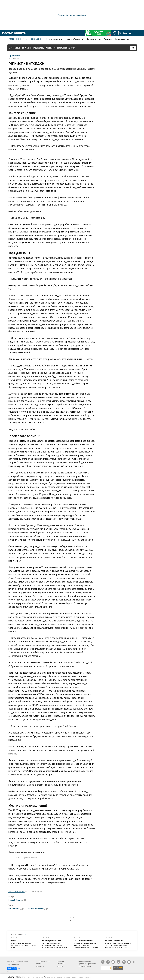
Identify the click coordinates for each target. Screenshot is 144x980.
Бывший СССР (14, 909)
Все (26, 934)
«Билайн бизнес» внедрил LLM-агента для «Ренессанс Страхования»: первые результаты (86, 945)
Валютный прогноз (94, 39)
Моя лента (21, 977)
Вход (125, 33)
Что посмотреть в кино (54, 39)
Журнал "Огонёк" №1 (17, 892)
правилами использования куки (60, 48)
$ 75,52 (11, 39)
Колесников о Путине (123, 39)
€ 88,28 (19, 39)
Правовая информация (87, 964)
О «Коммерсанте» (43, 961)
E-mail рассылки (84, 966)
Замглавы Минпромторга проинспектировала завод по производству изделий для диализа (55, 945)
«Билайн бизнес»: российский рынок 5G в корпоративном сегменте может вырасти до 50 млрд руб (118, 945)
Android (60, 966)
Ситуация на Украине (35, 909)
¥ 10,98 (26, 39)
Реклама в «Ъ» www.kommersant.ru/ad (72, 15)
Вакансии (61, 964)
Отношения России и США (75, 39)
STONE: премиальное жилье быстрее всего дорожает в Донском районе (24, 945)
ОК (133, 48)
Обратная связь (84, 961)
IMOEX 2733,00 (36, 39)
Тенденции (108, 39)
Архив (38, 964)
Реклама (60, 961)
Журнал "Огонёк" (14, 56)
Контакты (40, 966)
